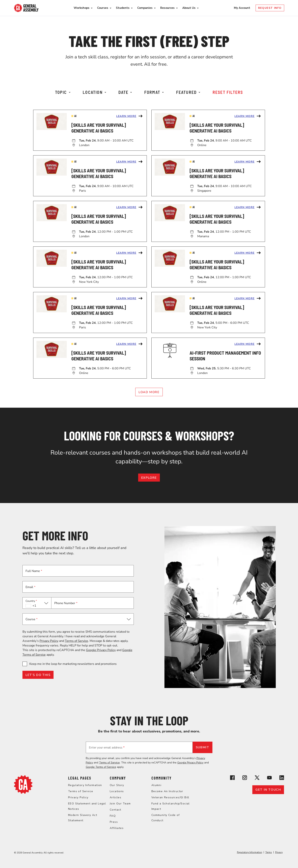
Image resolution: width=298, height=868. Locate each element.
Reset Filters (228, 92)
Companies (145, 8)
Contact (116, 810)
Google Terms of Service (101, 767)
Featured (188, 92)
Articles (116, 797)
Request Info (270, 8)
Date (125, 92)
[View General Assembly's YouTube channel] (269, 778)
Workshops (82, 8)
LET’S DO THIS (38, 675)
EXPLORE (149, 478)
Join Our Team (120, 804)
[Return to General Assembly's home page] (23, 793)
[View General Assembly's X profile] (257, 778)
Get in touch (268, 790)
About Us (189, 8)
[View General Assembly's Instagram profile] (245, 778)
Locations (117, 791)
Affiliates (117, 828)
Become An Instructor (167, 791)
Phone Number (66, 603)
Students (123, 8)
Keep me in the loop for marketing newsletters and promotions (73, 664)
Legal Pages (80, 778)
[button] (37, 603)
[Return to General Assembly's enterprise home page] (26, 8)
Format (154, 92)
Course (31, 619)
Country (31, 601)
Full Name (34, 571)
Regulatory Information (85, 785)
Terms (269, 852)
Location (94, 92)
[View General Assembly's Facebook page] (232, 778)
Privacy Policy (49, 641)
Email (30, 587)
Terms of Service (76, 641)
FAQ (113, 816)
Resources (167, 8)
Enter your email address (107, 748)
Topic (63, 92)
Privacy (279, 852)
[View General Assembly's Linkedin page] (282, 778)
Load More (149, 392)
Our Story (117, 785)
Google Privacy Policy (101, 650)
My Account (242, 8)
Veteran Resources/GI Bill (170, 797)
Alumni (156, 785)
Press (114, 822)
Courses (103, 8)
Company (118, 778)
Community (161, 778)
